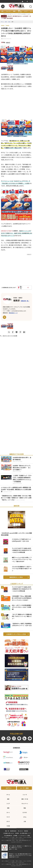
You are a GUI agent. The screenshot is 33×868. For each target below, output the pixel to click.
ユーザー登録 (24, 788)
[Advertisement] (16, 394)
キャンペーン (25, 803)
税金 (25, 808)
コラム (25, 817)
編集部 (17, 300)
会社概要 (15, 835)
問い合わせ (20, 831)
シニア (26, 11)
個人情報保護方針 (8, 835)
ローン (8, 812)
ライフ (8, 817)
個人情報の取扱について (25, 833)
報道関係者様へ (14, 831)
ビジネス (25, 812)
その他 (8, 826)
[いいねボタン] (21, 288)
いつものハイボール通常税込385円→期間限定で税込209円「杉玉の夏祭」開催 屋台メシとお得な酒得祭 (16, 489)
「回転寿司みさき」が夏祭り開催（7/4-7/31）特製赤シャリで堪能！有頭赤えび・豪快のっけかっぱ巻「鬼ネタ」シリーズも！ (16, 498)
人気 (2, 11)
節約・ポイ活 (20, 11)
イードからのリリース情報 (24, 835)
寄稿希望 (26, 831)
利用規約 (17, 833)
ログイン (9, 788)
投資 (14, 11)
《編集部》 (29, 254)
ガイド (8, 821)
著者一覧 (7, 831)
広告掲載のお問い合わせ (9, 833)
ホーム (8, 795)
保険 (8, 808)
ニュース (8, 11)
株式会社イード (13, 313)
